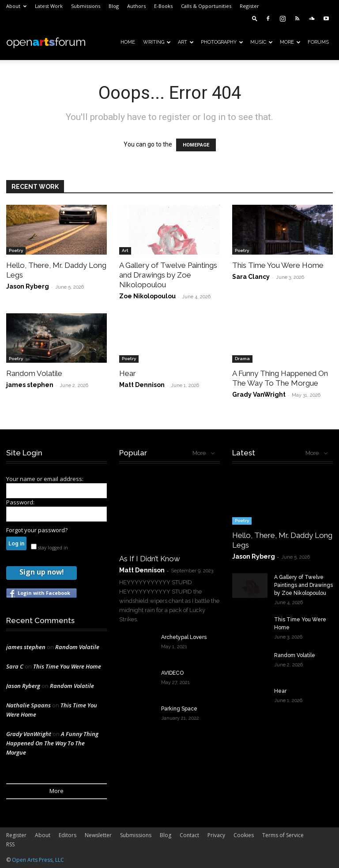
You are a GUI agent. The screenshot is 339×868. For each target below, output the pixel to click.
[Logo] (46, 42)
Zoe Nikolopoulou (147, 296)
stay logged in (49, 548)
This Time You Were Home (278, 265)
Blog (114, 6)
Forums (318, 42)
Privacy (216, 835)
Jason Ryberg (28, 286)
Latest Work (49, 6)
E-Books (163, 6)
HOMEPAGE (196, 145)
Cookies (244, 835)
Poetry (16, 250)
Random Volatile (34, 373)
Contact (189, 835)
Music (262, 42)
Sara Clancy (251, 277)
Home (128, 42)
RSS (10, 844)
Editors (68, 835)
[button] (255, 18)
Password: (20, 502)
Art (186, 42)
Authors (136, 6)
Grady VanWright (259, 395)
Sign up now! (41, 572)
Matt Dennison (142, 385)
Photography (222, 42)
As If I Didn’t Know (150, 559)
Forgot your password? (37, 530)
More (290, 42)
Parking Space (179, 709)
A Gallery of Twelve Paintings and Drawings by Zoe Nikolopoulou (168, 275)
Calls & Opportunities (206, 6)
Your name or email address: (45, 479)
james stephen (30, 385)
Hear (128, 373)
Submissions (86, 6)
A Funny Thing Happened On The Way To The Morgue (52, 743)
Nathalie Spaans (28, 705)
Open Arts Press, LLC (38, 860)
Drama (242, 359)
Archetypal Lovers (184, 637)
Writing (157, 42)
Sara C (15, 666)
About (16, 6)
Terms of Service (283, 835)
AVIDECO (172, 673)
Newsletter (98, 835)
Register (249, 6)
